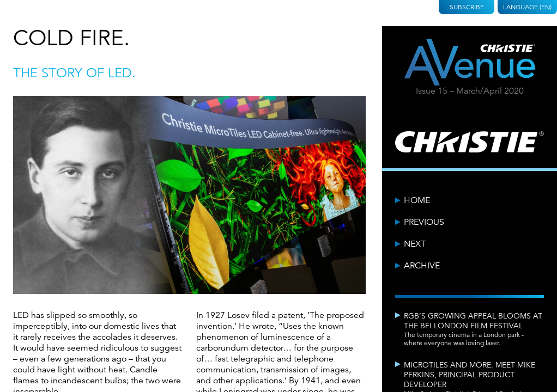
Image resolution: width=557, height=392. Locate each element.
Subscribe (467, 7)
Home (417, 200)
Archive (422, 266)
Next (415, 244)
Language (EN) (527, 7)
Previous (424, 222)
